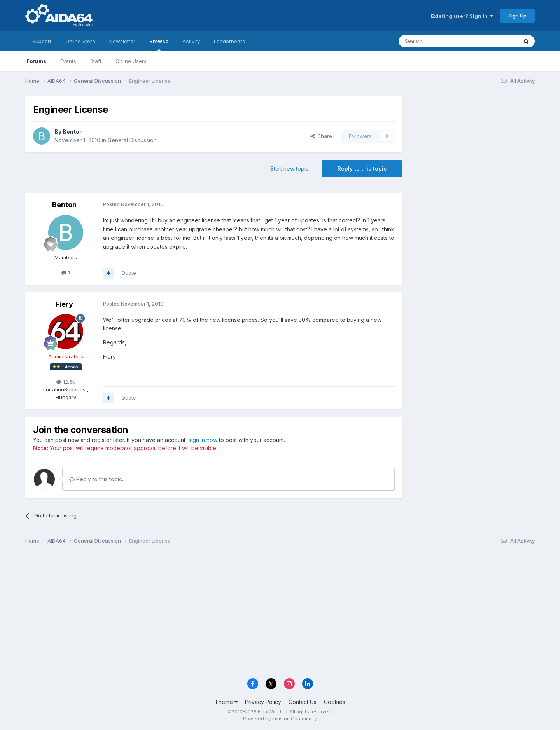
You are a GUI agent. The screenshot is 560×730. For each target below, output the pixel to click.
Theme (226, 702)
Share (321, 136)
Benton (73, 132)
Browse (159, 45)
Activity (191, 41)
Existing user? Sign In (462, 16)
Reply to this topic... (97, 479)
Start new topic (290, 169)
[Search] (438, 41)
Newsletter (122, 41)
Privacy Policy (263, 702)
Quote (129, 273)
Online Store (80, 41)
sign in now (203, 440)
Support (42, 41)
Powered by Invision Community (280, 719)
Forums (36, 61)
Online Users (131, 61)
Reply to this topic (362, 169)
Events (68, 61)
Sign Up (517, 16)
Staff (96, 61)
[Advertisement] (472, 148)
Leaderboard (230, 41)
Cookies (335, 702)
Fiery (64, 304)
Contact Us (303, 702)
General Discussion (132, 140)
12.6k (66, 382)
